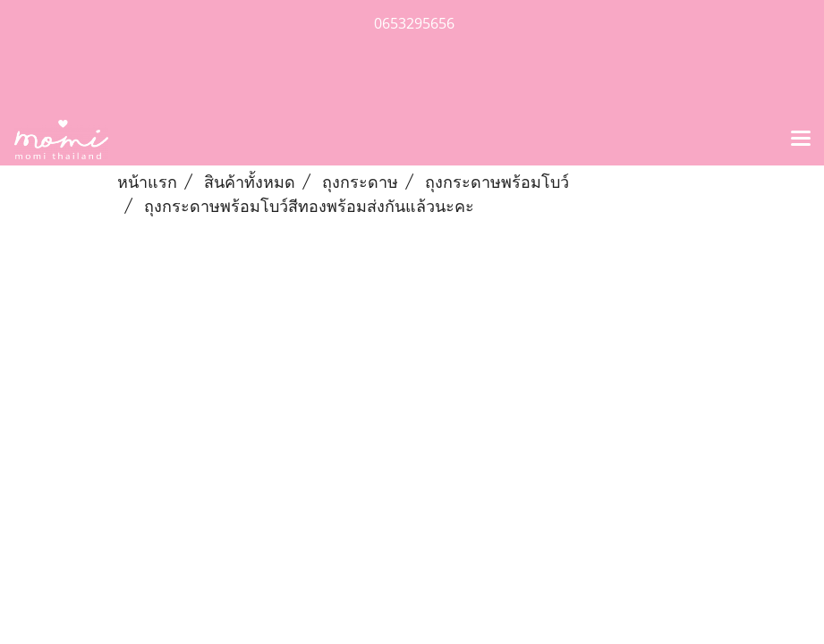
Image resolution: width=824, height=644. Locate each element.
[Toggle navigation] (801, 140)
